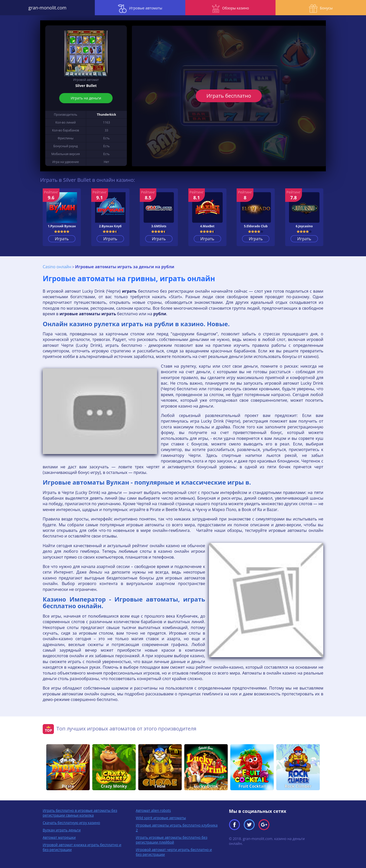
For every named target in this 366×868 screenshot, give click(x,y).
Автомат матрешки (59, 837)
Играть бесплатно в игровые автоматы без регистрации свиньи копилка (80, 813)
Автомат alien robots (153, 810)
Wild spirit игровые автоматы (161, 818)
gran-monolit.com (46, 8)
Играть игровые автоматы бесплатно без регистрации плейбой (171, 840)
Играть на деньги (86, 98)
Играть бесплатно (229, 96)
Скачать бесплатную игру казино (71, 822)
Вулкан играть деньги (62, 830)
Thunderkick (106, 115)
